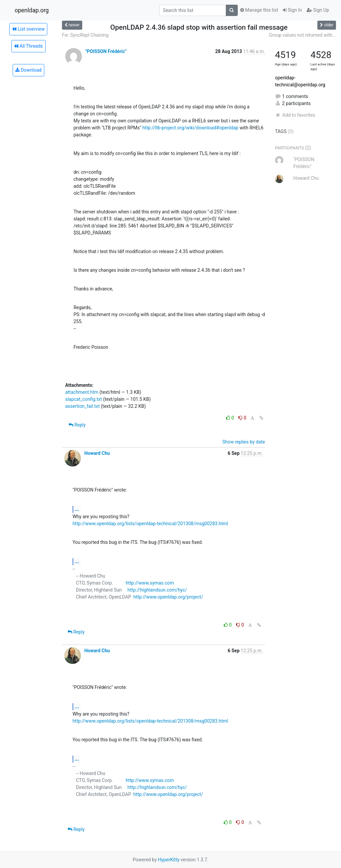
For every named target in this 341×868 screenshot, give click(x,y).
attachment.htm (82, 392)
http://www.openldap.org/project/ (168, 597)
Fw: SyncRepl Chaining (85, 35)
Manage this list (259, 10)
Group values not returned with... (303, 35)
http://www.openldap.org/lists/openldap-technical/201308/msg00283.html (150, 524)
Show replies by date (243, 442)
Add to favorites (295, 115)
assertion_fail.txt (83, 406)
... (77, 509)
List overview (28, 29)
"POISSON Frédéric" (106, 51)
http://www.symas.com (150, 583)
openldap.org (32, 10)
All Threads (28, 46)
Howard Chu (97, 453)
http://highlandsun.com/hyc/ (157, 590)
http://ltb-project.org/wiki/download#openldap (190, 128)
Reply (77, 425)
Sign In (292, 10)
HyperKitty (169, 860)
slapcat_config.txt (84, 399)
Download (28, 70)
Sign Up (318, 10)
